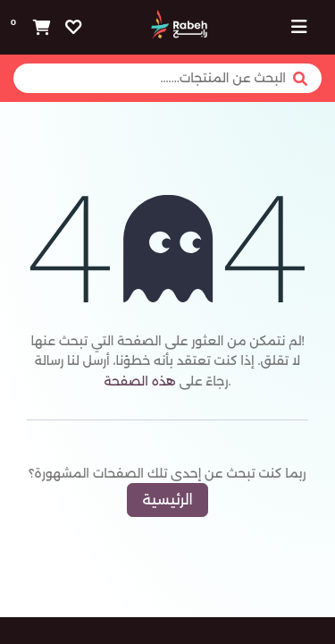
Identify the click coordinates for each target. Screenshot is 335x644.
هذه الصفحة (139, 381)
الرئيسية (167, 500)
